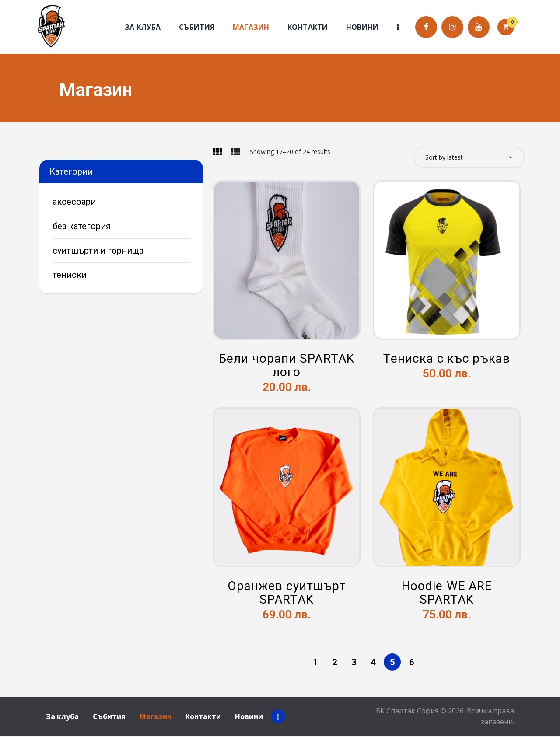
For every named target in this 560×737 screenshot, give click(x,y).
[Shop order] (469, 158)
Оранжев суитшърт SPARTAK (287, 594)
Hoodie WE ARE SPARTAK (447, 594)
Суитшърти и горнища (98, 251)
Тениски (70, 275)
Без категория (82, 226)
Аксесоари (74, 202)
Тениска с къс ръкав (447, 361)
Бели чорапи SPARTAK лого (287, 367)
